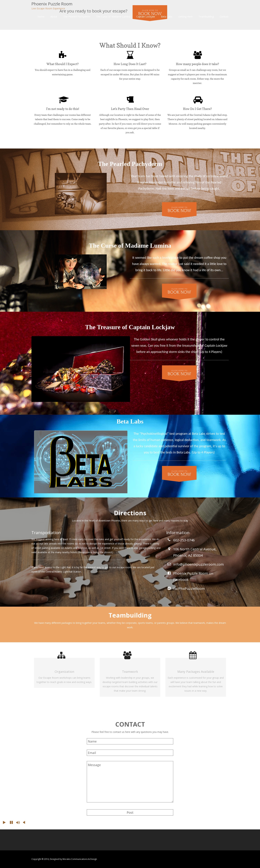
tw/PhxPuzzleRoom (189, 589)
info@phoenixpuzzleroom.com (198, 564)
